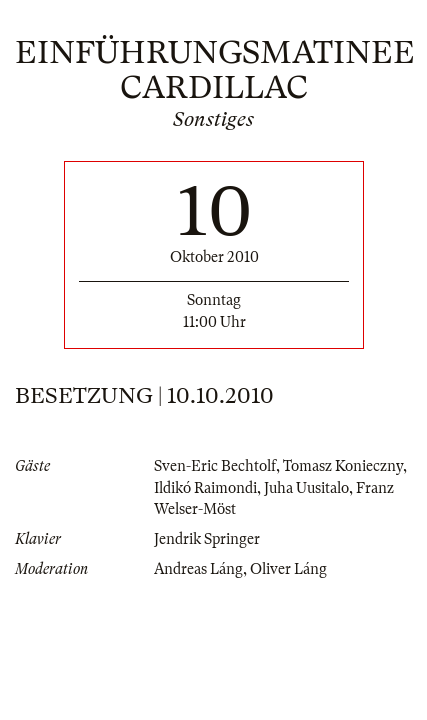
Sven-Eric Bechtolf (215, 466)
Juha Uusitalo (306, 488)
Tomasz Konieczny (343, 466)
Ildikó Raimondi (205, 488)
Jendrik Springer (207, 539)
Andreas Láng (198, 569)
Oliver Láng (288, 569)
